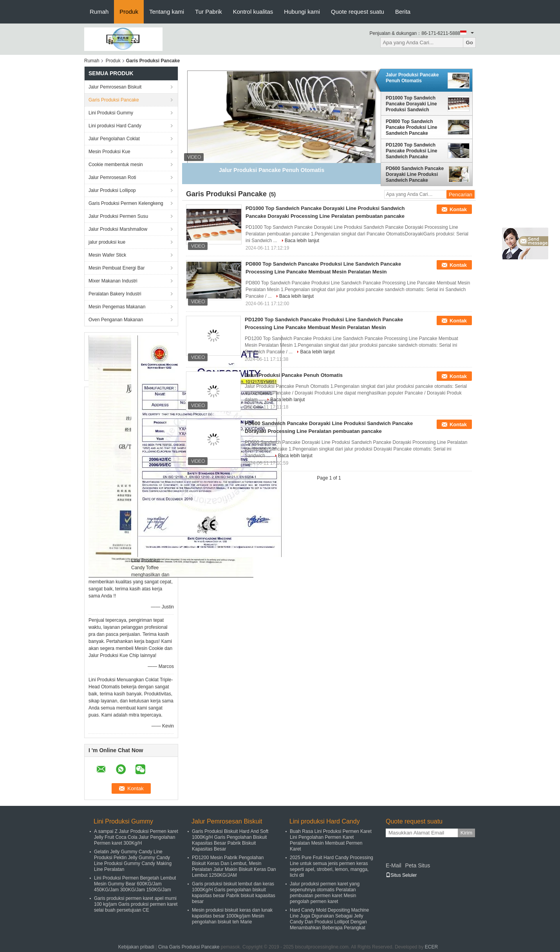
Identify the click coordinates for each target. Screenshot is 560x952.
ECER (431, 947)
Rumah (99, 12)
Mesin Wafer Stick (107, 255)
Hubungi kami (302, 12)
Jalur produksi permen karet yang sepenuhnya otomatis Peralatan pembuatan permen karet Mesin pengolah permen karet (325, 893)
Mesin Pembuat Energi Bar (117, 268)
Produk (129, 12)
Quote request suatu (358, 12)
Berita (403, 12)
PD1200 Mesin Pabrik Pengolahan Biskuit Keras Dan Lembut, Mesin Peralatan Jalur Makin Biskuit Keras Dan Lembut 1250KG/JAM (234, 866)
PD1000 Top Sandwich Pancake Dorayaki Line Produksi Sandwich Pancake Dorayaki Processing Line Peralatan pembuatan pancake (411, 104)
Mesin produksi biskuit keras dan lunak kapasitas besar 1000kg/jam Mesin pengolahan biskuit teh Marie (232, 916)
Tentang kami (167, 12)
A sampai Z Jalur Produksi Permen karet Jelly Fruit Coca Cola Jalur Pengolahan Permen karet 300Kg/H (136, 837)
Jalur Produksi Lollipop (112, 190)
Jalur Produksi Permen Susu (118, 216)
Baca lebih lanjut (302, 241)
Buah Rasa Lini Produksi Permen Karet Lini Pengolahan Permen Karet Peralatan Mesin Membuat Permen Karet (331, 840)
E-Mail (394, 865)
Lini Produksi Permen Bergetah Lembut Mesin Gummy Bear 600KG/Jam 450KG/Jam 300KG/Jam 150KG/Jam (135, 884)
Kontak (458, 209)
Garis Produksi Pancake (114, 100)
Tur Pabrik (209, 12)
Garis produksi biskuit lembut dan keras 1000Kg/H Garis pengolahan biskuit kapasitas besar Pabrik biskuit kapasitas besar (234, 893)
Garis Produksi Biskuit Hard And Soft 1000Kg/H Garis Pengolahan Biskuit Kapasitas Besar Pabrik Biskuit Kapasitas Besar (230, 840)
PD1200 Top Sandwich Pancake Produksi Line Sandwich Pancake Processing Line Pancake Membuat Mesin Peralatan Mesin (415, 151)
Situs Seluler (401, 875)
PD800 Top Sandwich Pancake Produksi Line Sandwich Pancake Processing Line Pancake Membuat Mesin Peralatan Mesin (415, 127)
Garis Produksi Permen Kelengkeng (126, 203)
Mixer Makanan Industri (113, 281)
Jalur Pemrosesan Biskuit (115, 87)
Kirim (466, 833)
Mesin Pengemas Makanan (117, 307)
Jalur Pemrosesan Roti (112, 177)
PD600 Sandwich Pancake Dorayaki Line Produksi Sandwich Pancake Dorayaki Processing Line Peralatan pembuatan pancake (415, 174)
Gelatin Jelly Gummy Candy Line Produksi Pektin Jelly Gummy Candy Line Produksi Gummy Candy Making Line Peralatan (133, 861)
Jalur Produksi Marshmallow (118, 229)
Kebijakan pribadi (136, 947)
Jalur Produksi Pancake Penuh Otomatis (412, 78)
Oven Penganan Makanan (116, 320)
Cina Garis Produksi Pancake (189, 947)
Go (469, 43)
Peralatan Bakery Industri (115, 294)
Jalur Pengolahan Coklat (114, 139)
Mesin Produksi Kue (109, 152)
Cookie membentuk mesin (116, 165)
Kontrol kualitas (253, 12)
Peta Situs (417, 865)
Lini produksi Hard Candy (115, 126)
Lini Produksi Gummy (111, 113)
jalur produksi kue (107, 242)
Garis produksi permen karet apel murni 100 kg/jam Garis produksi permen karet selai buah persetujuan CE (136, 904)
